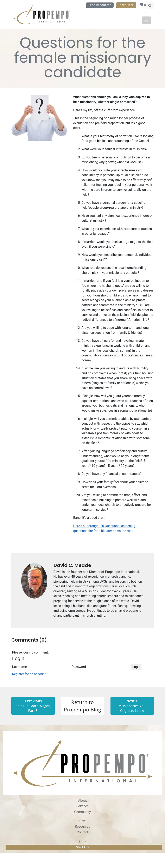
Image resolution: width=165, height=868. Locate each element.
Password (101, 681)
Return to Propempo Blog (83, 720)
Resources (82, 841)
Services (83, 821)
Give (82, 835)
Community (82, 826)
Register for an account (29, 688)
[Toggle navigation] (146, 20)
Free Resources (100, 5)
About (82, 815)
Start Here (126, 5)
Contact (82, 847)
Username (42, 681)
